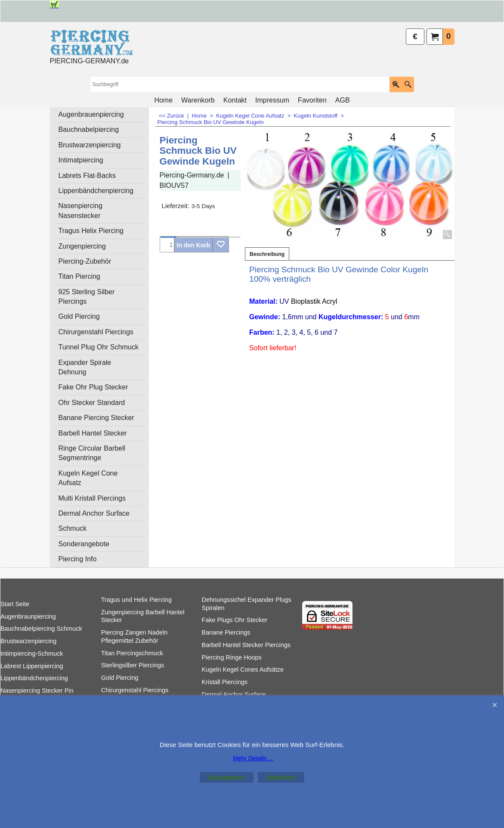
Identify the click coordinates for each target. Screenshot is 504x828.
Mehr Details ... (253, 758)
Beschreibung (267, 254)
